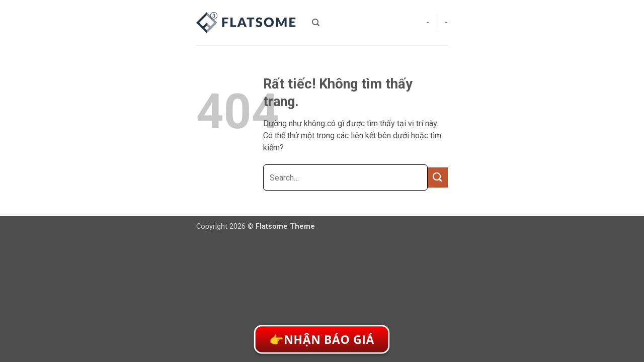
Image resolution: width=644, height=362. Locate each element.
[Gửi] (438, 177)
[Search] (316, 23)
